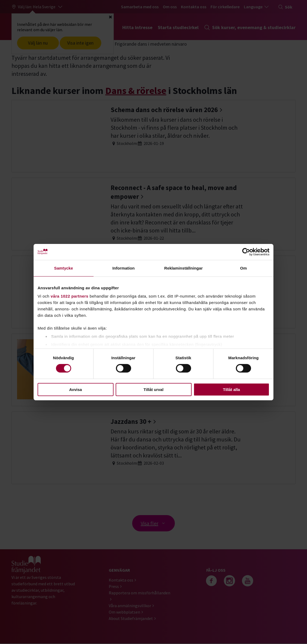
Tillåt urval (154, 390)
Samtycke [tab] (64, 268)
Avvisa (76, 390)
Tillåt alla (232, 390)
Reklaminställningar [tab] (183, 268)
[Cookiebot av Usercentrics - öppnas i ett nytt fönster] (246, 252)
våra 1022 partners (70, 296)
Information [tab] (124, 268)
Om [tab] (243, 268)
